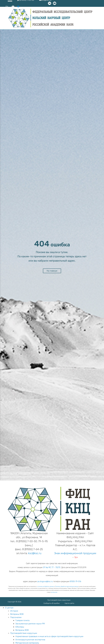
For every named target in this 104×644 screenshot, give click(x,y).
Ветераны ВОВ (17, 614)
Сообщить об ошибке (51, 603)
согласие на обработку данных (46, 586)
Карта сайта (69, 603)
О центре (9, 608)
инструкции (54, 592)
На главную (52, 271)
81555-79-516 (75, 582)
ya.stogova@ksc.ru (45, 582)
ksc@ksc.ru (35, 553)
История (14, 611)
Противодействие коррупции (59, 600)
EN (7, 7)
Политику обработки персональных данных (67, 586)
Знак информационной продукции (75, 553)
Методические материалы (27, 643)
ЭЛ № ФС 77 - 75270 (52, 567)
